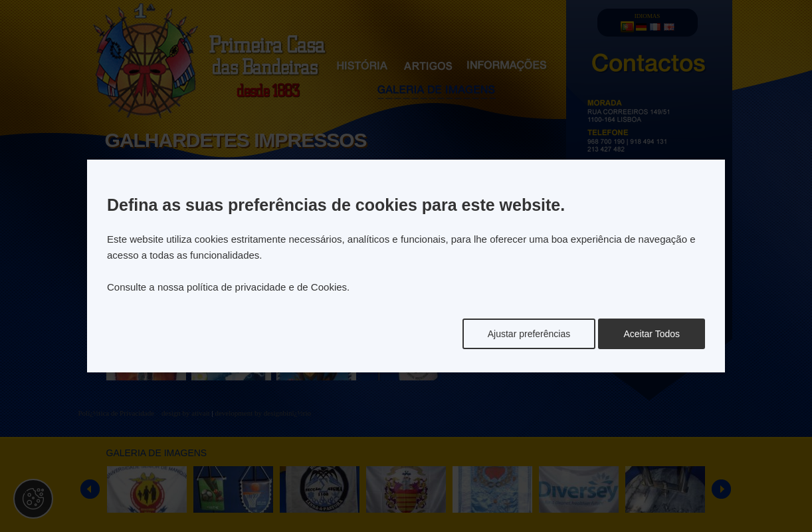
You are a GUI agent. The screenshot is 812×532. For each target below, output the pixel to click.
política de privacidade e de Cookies (267, 287)
